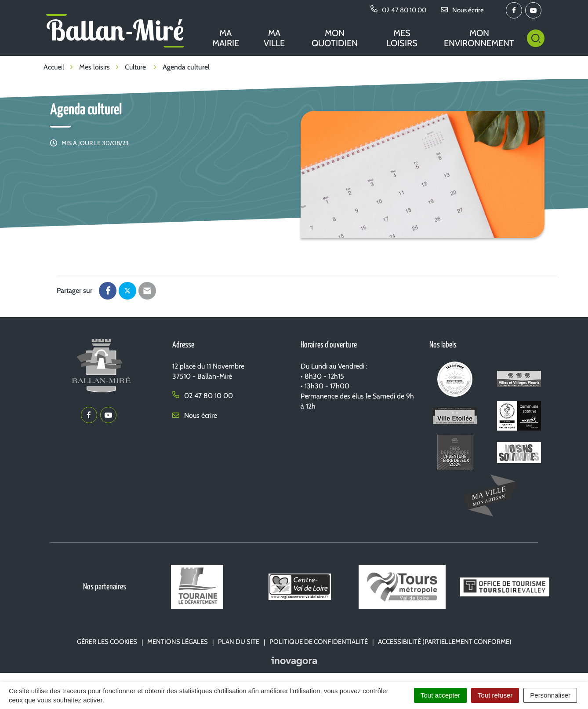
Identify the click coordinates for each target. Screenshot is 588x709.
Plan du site (239, 642)
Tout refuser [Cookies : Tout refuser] (495, 695)
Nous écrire (195, 415)
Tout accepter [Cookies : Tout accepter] (440, 695)
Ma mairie (226, 38)
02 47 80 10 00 (203, 396)
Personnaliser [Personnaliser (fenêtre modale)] (550, 695)
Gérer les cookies (107, 642)
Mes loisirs (402, 38)
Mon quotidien (335, 38)
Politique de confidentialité (319, 642)
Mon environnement (479, 38)
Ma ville (274, 38)
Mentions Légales (178, 642)
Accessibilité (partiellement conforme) (445, 642)
